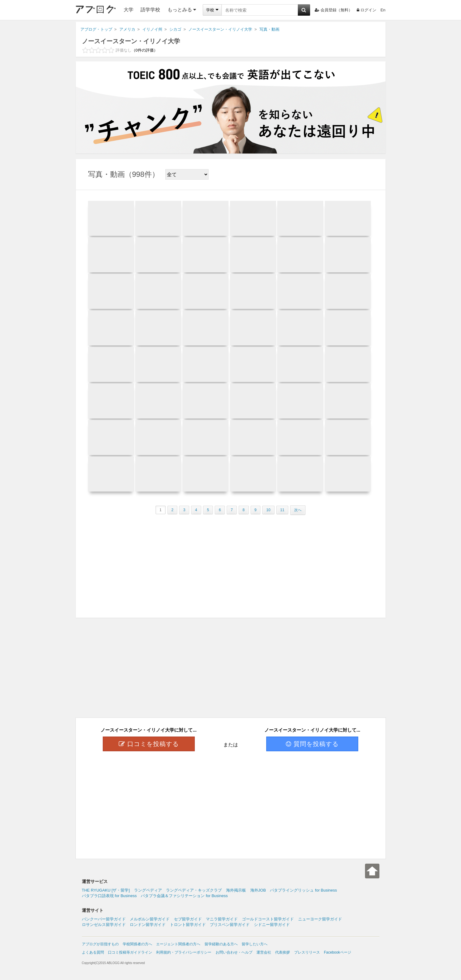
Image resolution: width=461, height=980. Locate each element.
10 (268, 510)
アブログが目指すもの (100, 944)
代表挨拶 (282, 952)
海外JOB (258, 890)
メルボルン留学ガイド (150, 919)
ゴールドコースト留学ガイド (268, 919)
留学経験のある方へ (221, 944)
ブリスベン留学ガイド (230, 925)
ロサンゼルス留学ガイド (104, 925)
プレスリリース (307, 952)
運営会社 (264, 952)
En (383, 10)
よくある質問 (93, 952)
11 (282, 510)
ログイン (367, 10)
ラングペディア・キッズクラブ (194, 890)
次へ (298, 510)
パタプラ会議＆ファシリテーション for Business (184, 896)
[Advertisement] (231, 564)
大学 (129, 10)
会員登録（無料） (334, 10)
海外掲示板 (236, 890)
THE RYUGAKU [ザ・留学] (106, 890)
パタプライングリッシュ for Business (303, 890)
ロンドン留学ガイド (148, 925)
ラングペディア (148, 890)
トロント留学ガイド (188, 925)
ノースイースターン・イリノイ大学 (131, 41)
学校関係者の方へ (137, 944)
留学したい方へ (255, 944)
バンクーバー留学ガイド (104, 919)
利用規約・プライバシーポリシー (184, 952)
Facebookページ (338, 952)
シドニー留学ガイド (272, 925)
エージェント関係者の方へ (178, 944)
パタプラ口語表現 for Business (109, 896)
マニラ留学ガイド (222, 919)
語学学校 (150, 10)
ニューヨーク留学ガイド (320, 919)
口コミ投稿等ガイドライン (130, 952)
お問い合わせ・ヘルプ (234, 952)
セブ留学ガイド (188, 919)
